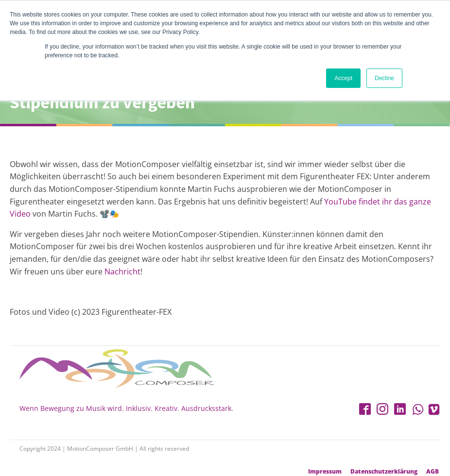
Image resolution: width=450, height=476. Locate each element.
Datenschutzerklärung (384, 472)
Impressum (325, 472)
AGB (433, 472)
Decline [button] (384, 78)
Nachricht (122, 272)
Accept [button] (343, 78)
